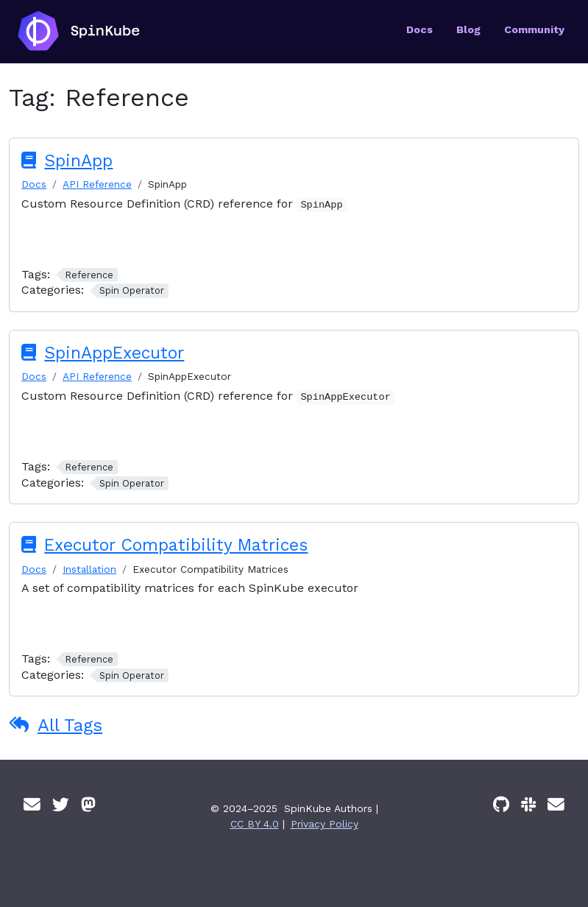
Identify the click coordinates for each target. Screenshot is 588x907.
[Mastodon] (88, 805)
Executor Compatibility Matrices (176, 545)
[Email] (32, 805)
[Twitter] (61, 805)
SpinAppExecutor (114, 353)
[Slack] (528, 805)
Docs (34, 184)
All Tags (70, 725)
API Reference (97, 184)
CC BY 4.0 (255, 824)
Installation (89, 569)
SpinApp (78, 161)
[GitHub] (501, 805)
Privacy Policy (325, 824)
